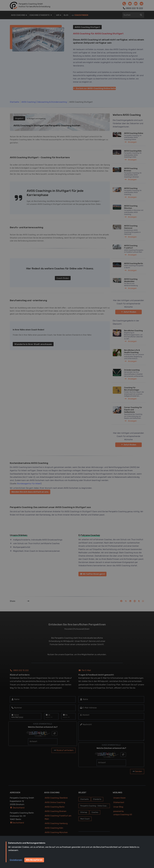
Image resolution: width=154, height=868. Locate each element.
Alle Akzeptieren (34, 860)
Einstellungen (16, 860)
